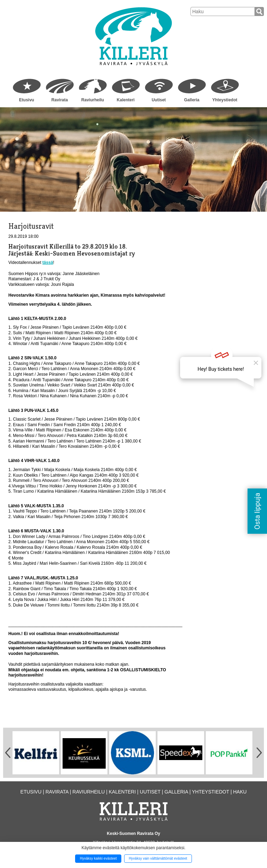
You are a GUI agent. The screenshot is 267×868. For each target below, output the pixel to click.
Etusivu (27, 100)
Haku (240, 792)
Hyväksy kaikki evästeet (98, 858)
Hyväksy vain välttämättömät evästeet (158, 858)
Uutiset (159, 100)
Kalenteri (126, 100)
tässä (48, 263)
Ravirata (60, 100)
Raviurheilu (93, 100)
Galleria (192, 100)
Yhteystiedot (225, 100)
